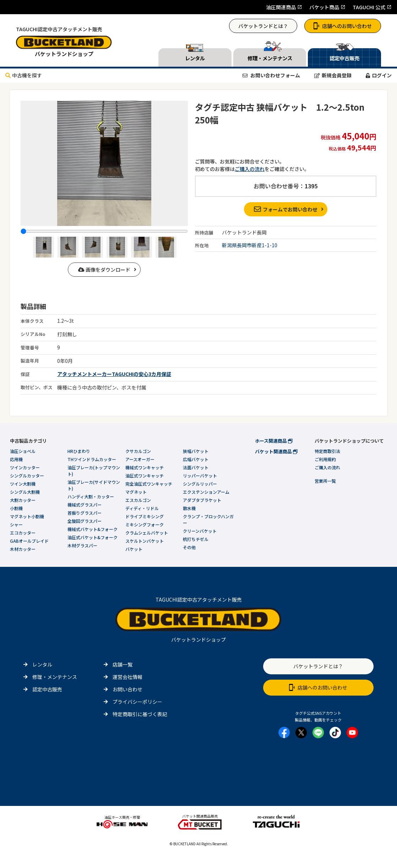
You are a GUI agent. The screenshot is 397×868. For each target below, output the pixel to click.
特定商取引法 (327, 451)
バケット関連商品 (276, 451)
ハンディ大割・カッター (91, 496)
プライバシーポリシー (137, 702)
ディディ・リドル (142, 508)
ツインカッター (25, 467)
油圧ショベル (23, 451)
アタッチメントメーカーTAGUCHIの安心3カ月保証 (114, 374)
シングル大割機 (25, 492)
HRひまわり (79, 451)
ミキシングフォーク (145, 524)
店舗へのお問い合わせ (343, 26)
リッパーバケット (200, 476)
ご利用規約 (325, 459)
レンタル (42, 664)
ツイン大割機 (23, 484)
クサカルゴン (138, 451)
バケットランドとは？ (263, 26)
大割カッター (23, 500)
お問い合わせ (127, 689)
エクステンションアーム (206, 492)
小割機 (16, 508)
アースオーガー (140, 459)
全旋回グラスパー (85, 521)
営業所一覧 (325, 481)
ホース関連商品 (274, 441)
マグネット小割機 (27, 516)
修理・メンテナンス (55, 677)
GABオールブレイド (29, 541)
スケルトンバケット (145, 541)
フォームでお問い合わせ (286, 209)
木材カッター (23, 549)
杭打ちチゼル (196, 539)
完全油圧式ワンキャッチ (149, 484)
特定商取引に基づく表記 (140, 714)
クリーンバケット (200, 531)
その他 (189, 547)
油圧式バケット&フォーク (93, 537)
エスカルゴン (138, 500)
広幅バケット (196, 459)
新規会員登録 (333, 75)
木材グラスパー (82, 545)
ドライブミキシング (145, 516)
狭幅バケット (196, 451)
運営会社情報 (127, 677)
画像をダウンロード (104, 270)
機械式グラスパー (85, 505)
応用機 (16, 459)
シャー (16, 524)
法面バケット (196, 467)
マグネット (136, 492)
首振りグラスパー (85, 513)
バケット (134, 549)
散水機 (189, 508)
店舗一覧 (123, 664)
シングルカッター (27, 476)
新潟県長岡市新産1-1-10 (250, 245)
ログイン (379, 75)
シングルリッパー (200, 484)
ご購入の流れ (250, 169)
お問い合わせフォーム (271, 75)
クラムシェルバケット (147, 533)
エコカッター (23, 533)
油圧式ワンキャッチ (145, 476)
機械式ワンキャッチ (145, 467)
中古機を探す (24, 75)
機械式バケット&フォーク (93, 529)
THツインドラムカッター (92, 459)
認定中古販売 (47, 689)
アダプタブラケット (202, 500)
